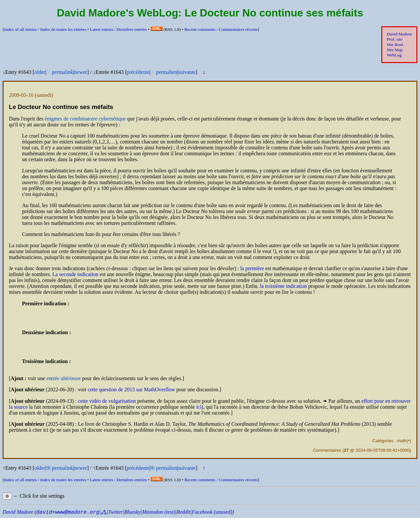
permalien (166, 72)
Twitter (115, 512)
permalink (63, 72)
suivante (187, 72)
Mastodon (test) (159, 512)
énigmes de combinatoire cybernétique (85, 119)
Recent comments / (221, 29)
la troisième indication (283, 286)
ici (199, 407)
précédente (138, 72)
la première (252, 268)
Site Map (395, 50)
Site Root (395, 44)
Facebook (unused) (212, 512)
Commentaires (327, 450)
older (40, 72)
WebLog (394, 55)
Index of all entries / (45, 29)
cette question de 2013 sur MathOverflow (131, 389)
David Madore (399, 34)
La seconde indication (75, 274)
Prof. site (395, 39)
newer (81, 72)
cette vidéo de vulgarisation (107, 401)
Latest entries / (118, 29)
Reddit (183, 512)
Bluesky (133, 512)
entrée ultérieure (64, 378)
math (402, 441)
